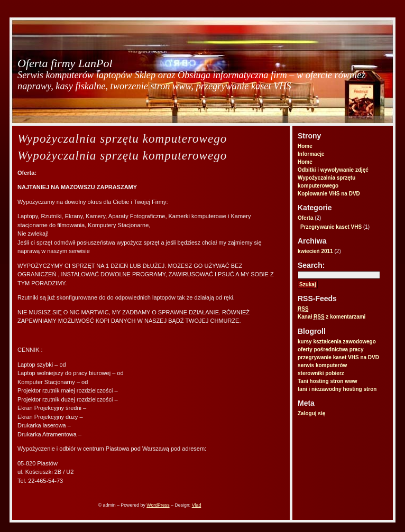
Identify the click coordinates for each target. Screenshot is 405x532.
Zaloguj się (311, 413)
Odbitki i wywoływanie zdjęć (333, 170)
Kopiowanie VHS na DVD (329, 194)
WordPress (158, 505)
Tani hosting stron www (328, 381)
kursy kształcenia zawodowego (337, 342)
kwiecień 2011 (315, 251)
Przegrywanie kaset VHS (331, 227)
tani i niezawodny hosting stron (337, 389)
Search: (311, 265)
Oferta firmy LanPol (65, 63)
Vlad (197, 505)
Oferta (305, 218)
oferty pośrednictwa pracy (330, 349)
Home (305, 146)
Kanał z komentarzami (332, 317)
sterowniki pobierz (321, 373)
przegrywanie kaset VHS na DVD (338, 357)
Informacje (311, 154)
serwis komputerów (322, 365)
